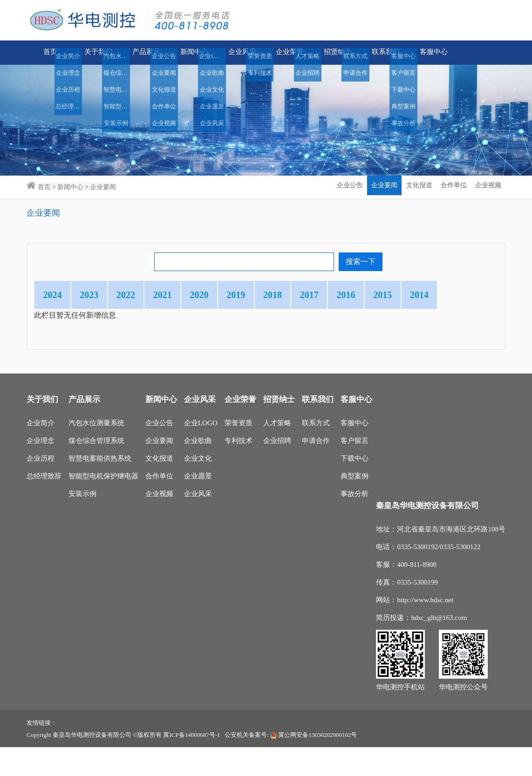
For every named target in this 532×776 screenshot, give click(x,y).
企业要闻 (159, 470)
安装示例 (82, 523)
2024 (58, 295)
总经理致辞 (44, 505)
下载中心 (355, 487)
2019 (300, 295)
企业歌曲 (198, 470)
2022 (155, 295)
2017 (397, 295)
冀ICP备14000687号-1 (191, 764)
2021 (204, 295)
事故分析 (355, 523)
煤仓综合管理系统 (96, 470)
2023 (107, 295)
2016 (446, 295)
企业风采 (198, 523)
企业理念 (41, 470)
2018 (349, 295)
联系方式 (316, 452)
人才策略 (277, 452)
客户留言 (355, 470)
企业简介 (41, 452)
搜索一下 (361, 262)
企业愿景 (198, 505)
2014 (107, 324)
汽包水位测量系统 (96, 452)
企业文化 (198, 487)
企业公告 (159, 452)
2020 (252, 295)
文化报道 (159, 487)
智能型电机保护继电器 (103, 505)
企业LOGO (201, 452)
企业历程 (41, 487)
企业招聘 (277, 470)
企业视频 (159, 523)
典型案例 (355, 505)
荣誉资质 (239, 452)
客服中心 (355, 452)
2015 (58, 324)
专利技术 (239, 470)
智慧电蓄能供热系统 (100, 487)
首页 (50, 53)
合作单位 (159, 505)
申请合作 (316, 470)
